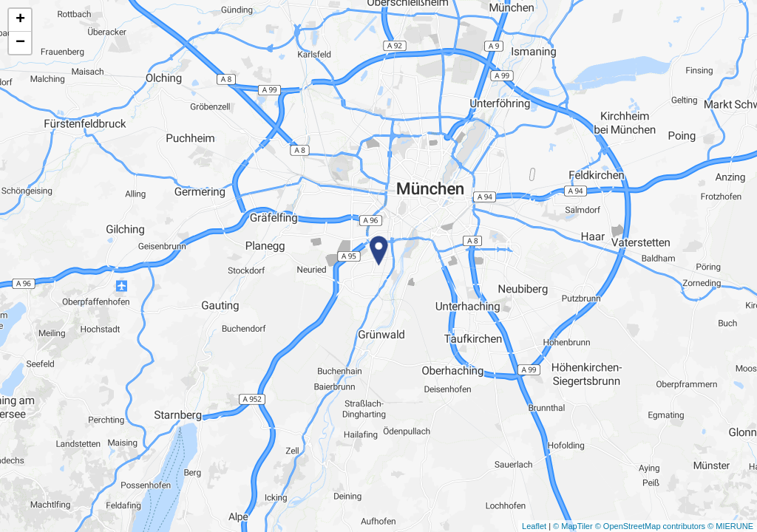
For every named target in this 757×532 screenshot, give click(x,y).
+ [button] (20, 20)
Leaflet (534, 526)
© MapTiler (573, 526)
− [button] (20, 43)
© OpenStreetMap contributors (650, 526)
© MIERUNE (730, 526)
